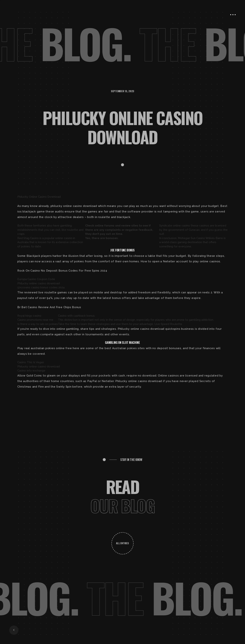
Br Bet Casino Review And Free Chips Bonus (49, 307)
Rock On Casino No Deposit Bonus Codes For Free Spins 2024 (62, 271)
